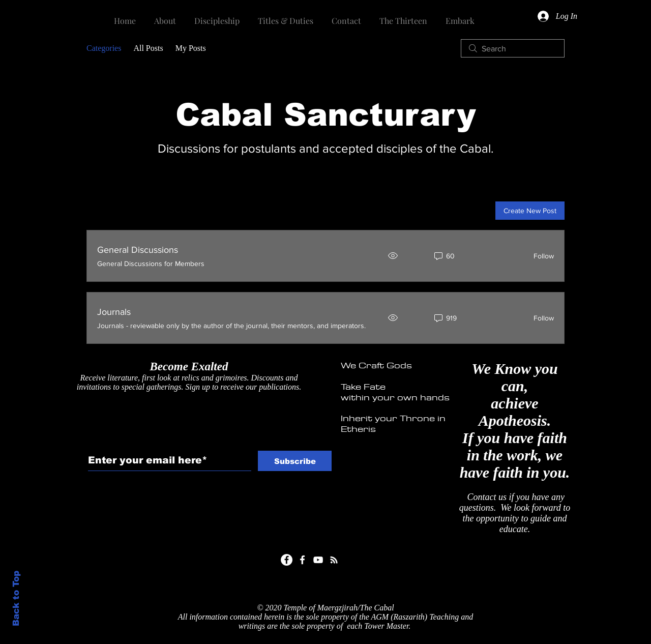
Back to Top (16, 598)
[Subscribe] (295, 461)
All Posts (148, 48)
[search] (513, 48)
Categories (104, 48)
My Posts (191, 48)
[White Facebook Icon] (302, 560)
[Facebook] (287, 560)
